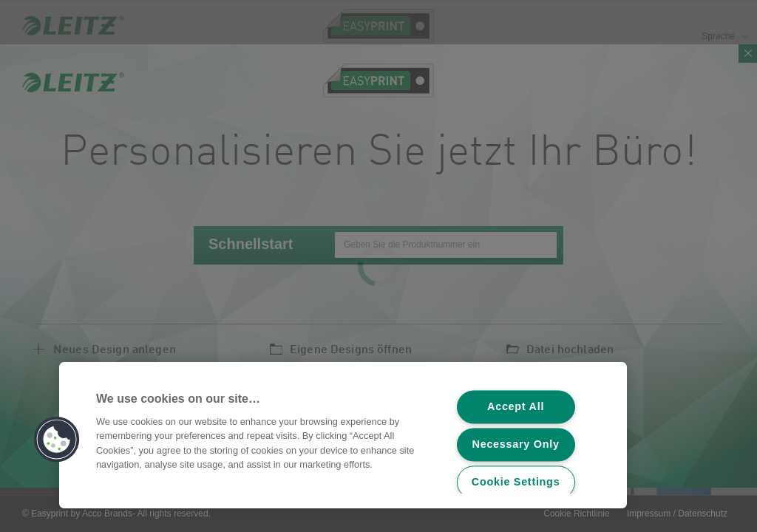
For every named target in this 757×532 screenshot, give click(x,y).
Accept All (516, 407)
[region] (343, 435)
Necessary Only (516, 445)
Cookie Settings (516, 482)
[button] (57, 440)
